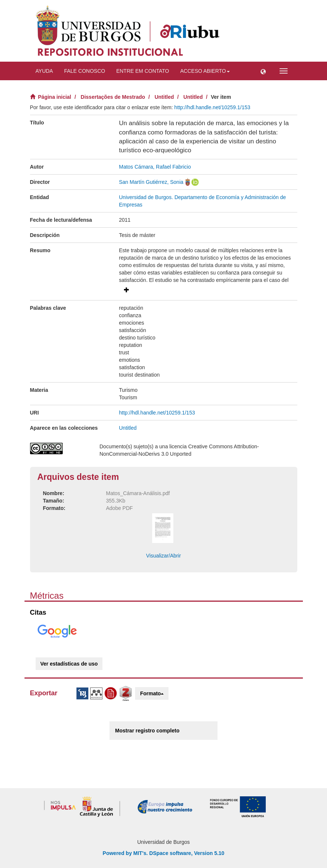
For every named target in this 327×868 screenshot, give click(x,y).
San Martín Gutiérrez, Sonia (151, 182)
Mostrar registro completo (147, 731)
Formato (152, 693)
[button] (263, 71)
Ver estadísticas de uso (69, 664)
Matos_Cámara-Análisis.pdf (138, 493)
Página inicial (54, 97)
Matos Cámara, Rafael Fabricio (155, 167)
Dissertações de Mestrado (113, 97)
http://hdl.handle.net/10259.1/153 (212, 107)
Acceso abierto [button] (205, 71)
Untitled (164, 97)
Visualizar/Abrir (164, 556)
